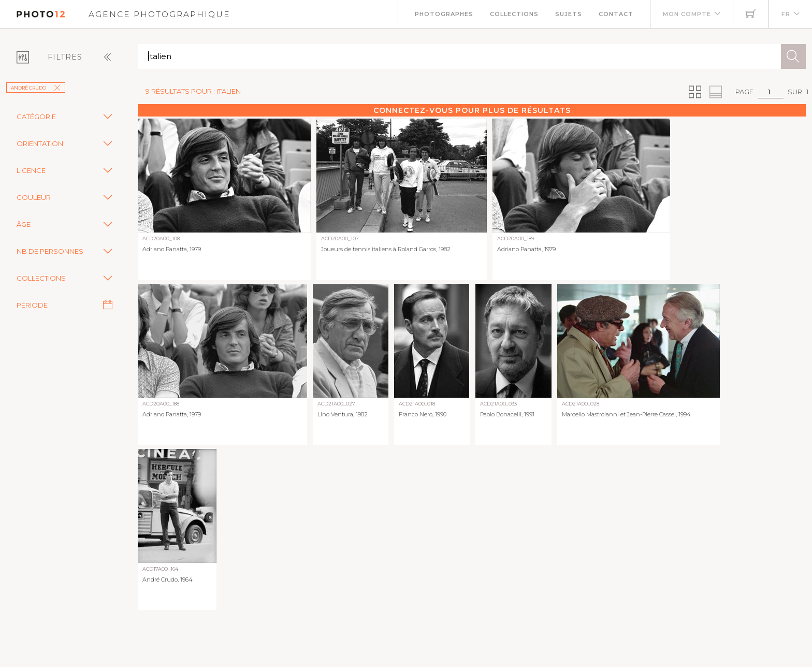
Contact (616, 14)
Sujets (569, 14)
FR (786, 14)
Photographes (444, 14)
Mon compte (687, 14)
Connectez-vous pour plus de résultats (472, 110)
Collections (514, 14)
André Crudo (36, 88)
